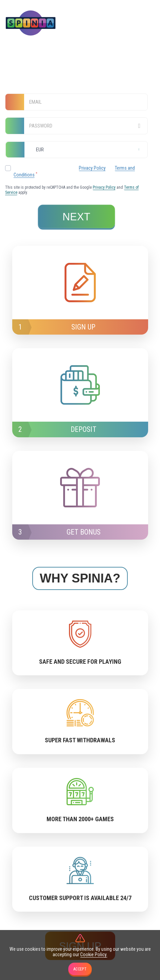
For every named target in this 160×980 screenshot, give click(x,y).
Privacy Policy (92, 168)
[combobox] (76, 150)
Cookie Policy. (94, 954)
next (77, 217)
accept (80, 969)
